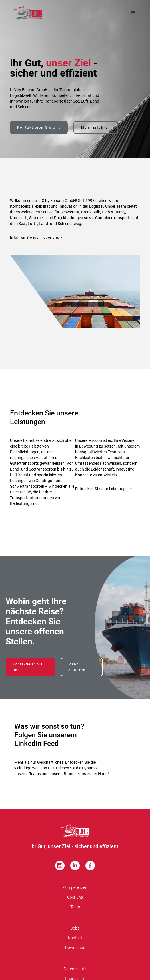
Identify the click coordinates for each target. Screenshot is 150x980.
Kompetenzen (75, 887)
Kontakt (75, 938)
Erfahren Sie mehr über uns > (36, 238)
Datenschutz (75, 969)
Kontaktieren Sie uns (39, 128)
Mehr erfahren (96, 128)
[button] (133, 13)
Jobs (75, 928)
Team (75, 907)
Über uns (75, 897)
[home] (28, 13)
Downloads (75, 948)
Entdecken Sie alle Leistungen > (104, 489)
